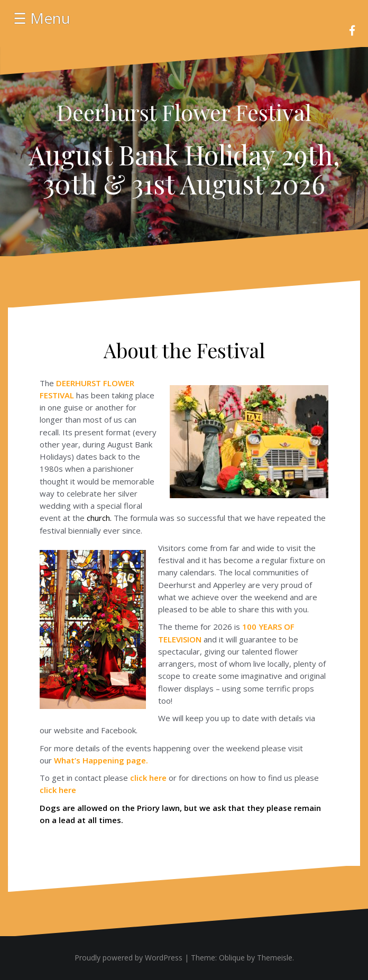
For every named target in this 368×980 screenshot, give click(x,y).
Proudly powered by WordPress (128, 958)
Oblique (232, 958)
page (100, 760)
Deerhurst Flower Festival (184, 112)
